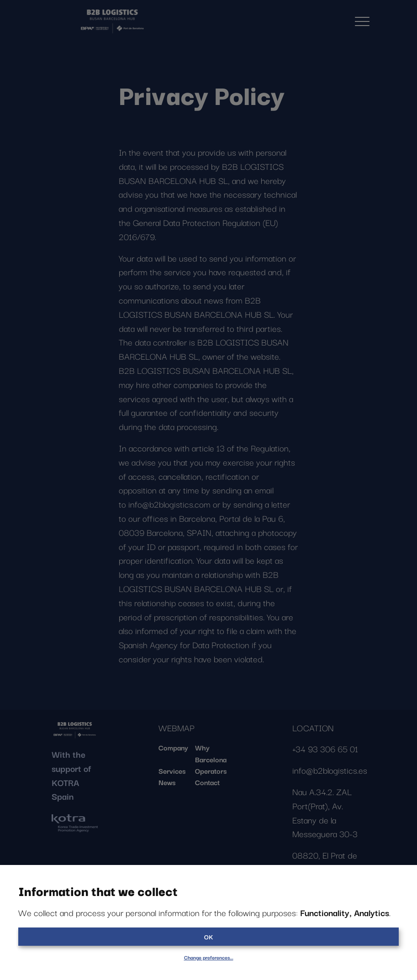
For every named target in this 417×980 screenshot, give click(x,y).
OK (208, 937)
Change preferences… (209, 957)
